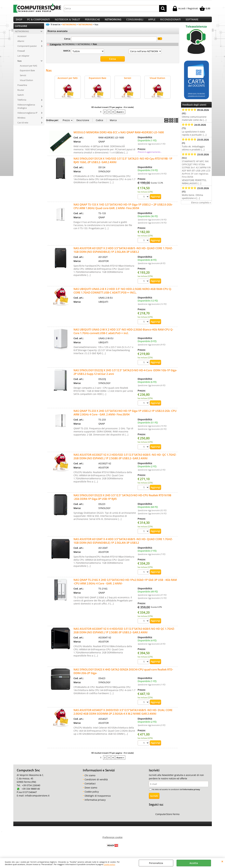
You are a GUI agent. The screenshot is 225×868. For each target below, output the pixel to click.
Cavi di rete (23, 126)
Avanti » (120, 115)
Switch (21, 98)
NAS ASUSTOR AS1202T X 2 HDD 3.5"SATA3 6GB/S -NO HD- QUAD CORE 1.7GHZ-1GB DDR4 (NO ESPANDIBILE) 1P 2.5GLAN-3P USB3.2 (123, 253)
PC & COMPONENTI (39, 21)
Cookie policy (109, 864)
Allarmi (21, 44)
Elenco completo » (201, 206)
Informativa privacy (95, 803)
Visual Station (26, 84)
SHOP (19, 21)
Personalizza (156, 863)
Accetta (194, 863)
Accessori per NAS (28, 69)
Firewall (21, 54)
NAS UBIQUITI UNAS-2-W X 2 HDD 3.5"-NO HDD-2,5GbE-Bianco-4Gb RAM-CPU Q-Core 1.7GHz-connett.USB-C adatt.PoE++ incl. (123, 335)
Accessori (22, 40)
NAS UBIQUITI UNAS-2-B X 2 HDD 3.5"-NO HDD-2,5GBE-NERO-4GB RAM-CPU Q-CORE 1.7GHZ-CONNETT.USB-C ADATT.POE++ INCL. (123, 294)
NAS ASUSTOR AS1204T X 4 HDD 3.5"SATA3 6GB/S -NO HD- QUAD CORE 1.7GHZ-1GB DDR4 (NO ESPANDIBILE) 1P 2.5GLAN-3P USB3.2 (123, 544)
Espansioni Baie (27, 74)
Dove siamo (91, 791)
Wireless (21, 121)
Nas (20, 64)
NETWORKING (113, 21)
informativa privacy (192, 792)
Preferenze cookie (112, 840)
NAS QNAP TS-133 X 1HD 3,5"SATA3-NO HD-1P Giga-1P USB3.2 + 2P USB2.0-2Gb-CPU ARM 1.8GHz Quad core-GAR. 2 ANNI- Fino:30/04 (123, 209)
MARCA (67, 54)
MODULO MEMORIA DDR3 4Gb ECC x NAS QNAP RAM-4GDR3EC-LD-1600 (119, 136)
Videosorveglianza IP (27, 116)
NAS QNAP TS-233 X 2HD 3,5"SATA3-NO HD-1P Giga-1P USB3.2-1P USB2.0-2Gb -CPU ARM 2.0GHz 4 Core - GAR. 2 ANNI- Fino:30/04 (125, 416)
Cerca (67, 42)
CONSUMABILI (135, 21)
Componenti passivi (27, 49)
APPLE (152, 21)
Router (21, 93)
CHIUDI (222, 861)
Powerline (22, 88)
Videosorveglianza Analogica (26, 110)
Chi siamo (90, 778)
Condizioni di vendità (96, 783)
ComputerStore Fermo (167, 817)
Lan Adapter (23, 59)
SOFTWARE (192, 21)
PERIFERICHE (92, 21)
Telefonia (22, 103)
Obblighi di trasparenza (98, 799)
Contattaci (90, 787)
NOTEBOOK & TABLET (67, 21)
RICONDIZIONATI (170, 21)
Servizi (23, 79)
